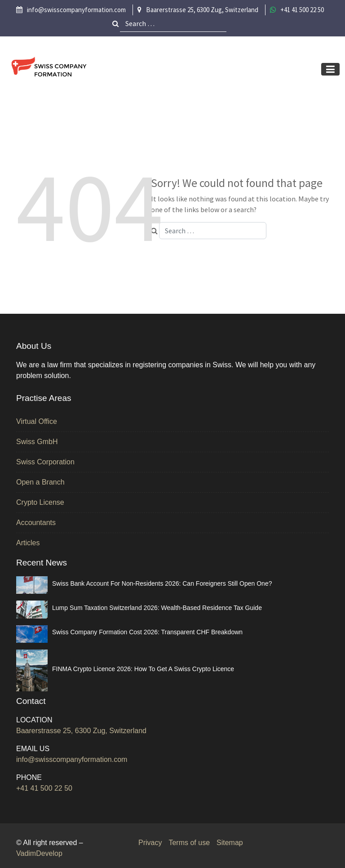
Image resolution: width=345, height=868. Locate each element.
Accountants (36, 523)
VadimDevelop (39, 853)
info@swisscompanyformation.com (72, 759)
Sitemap (230, 843)
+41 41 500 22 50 (44, 788)
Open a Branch (40, 482)
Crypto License (40, 502)
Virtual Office (37, 421)
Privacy (150, 843)
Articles (28, 543)
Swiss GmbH (37, 442)
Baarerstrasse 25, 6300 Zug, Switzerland (81, 731)
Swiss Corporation (45, 462)
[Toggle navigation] (330, 69)
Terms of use (189, 843)
